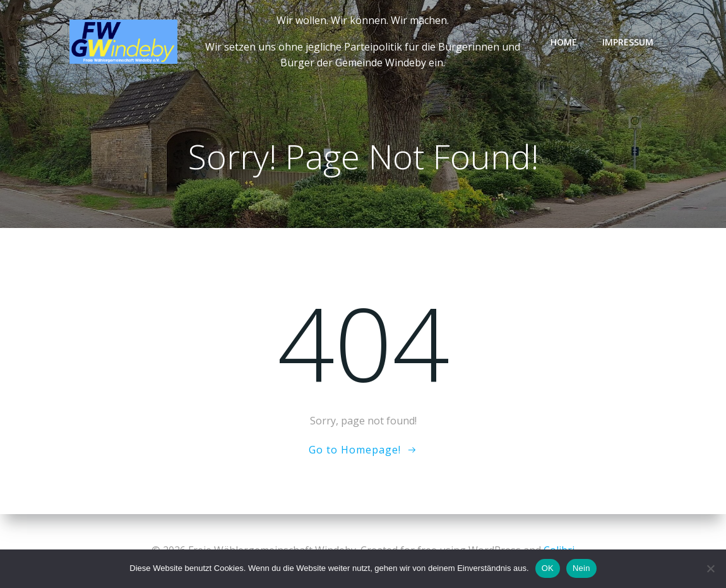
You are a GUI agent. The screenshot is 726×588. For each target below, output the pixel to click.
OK (548, 568)
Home (564, 42)
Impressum (628, 42)
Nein (581, 568)
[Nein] (710, 568)
